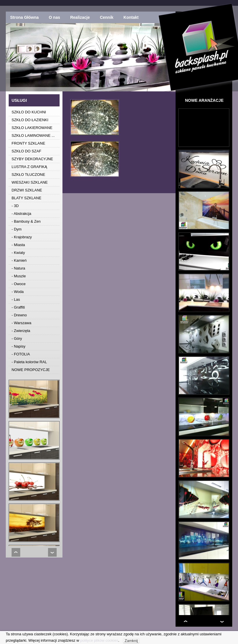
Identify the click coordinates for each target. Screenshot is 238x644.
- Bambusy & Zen (26, 221)
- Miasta (18, 245)
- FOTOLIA (21, 354)
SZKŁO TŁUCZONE (28, 175)
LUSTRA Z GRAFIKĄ (29, 167)
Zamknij (131, 641)
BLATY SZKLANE (26, 198)
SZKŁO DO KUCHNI (29, 112)
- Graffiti (18, 307)
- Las (16, 299)
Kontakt (131, 17)
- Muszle (19, 276)
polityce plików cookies (99, 640)
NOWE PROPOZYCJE (31, 370)
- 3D (15, 206)
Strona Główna (24, 17)
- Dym (17, 229)
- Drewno (19, 315)
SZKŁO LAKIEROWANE (32, 128)
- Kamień (19, 260)
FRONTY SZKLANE (28, 143)
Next (52, 552)
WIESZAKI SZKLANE (30, 182)
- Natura (18, 268)
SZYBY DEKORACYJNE (32, 159)
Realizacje (80, 17)
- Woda (18, 292)
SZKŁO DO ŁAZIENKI (30, 120)
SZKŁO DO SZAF (26, 151)
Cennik (107, 17)
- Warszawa (21, 323)
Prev (16, 552)
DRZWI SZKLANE (27, 190)
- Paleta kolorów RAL (29, 362)
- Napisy (19, 346)
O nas (55, 17)
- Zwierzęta (21, 331)
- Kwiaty (18, 253)
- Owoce (19, 284)
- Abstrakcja (21, 214)
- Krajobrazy (22, 237)
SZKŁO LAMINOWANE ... (33, 135)
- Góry (17, 338)
